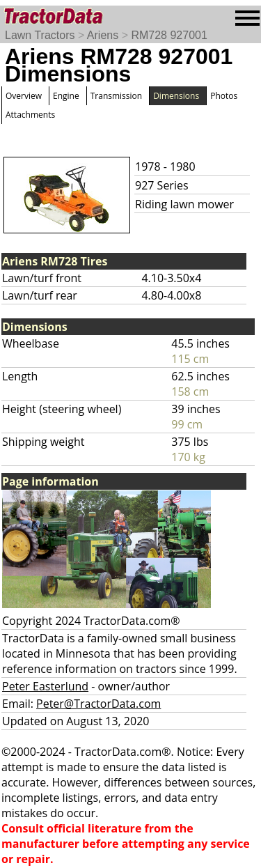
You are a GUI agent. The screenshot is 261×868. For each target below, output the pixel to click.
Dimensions (176, 96)
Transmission (116, 96)
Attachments (30, 115)
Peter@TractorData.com (98, 704)
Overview (24, 96)
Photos (224, 96)
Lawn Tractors (40, 35)
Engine (66, 96)
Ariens (103, 35)
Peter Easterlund (45, 686)
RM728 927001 (169, 35)
